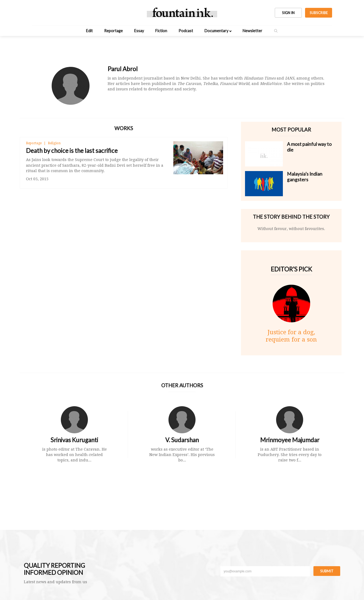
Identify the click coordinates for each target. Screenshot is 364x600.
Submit (327, 571)
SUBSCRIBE (319, 13)
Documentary (216, 31)
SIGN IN (288, 13)
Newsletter (252, 31)
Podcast (186, 31)
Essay (139, 31)
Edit (89, 31)
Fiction (161, 31)
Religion (54, 143)
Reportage (113, 31)
